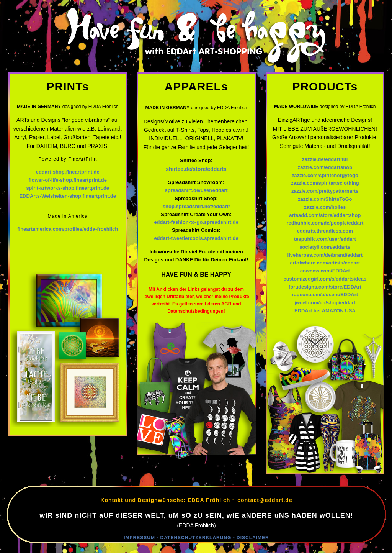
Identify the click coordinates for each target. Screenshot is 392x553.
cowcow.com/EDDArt (325, 271)
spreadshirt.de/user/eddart (196, 190)
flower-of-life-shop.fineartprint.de (68, 180)
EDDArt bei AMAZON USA (325, 311)
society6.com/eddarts (325, 247)
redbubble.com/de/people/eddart (325, 223)
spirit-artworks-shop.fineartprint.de (68, 188)
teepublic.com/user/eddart (325, 239)
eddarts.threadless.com (325, 231)
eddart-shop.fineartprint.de (68, 172)
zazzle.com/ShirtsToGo (325, 199)
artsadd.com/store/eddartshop (325, 215)
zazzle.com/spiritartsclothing (325, 183)
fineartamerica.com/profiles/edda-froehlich (68, 229)
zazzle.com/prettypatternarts (325, 191)
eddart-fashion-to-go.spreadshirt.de (196, 222)
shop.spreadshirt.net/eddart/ (196, 206)
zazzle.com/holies (325, 207)
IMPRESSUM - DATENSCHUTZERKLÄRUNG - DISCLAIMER (196, 538)
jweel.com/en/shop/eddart (325, 303)
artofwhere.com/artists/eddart (325, 263)
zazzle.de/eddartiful (325, 159)
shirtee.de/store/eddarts (196, 169)
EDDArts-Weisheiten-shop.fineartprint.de (68, 196)
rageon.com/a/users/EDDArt (325, 295)
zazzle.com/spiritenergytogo (325, 175)
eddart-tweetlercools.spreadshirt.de (196, 238)
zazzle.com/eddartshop (325, 167)
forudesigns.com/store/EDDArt (325, 287)
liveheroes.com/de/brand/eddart (325, 255)
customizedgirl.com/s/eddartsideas (325, 279)
